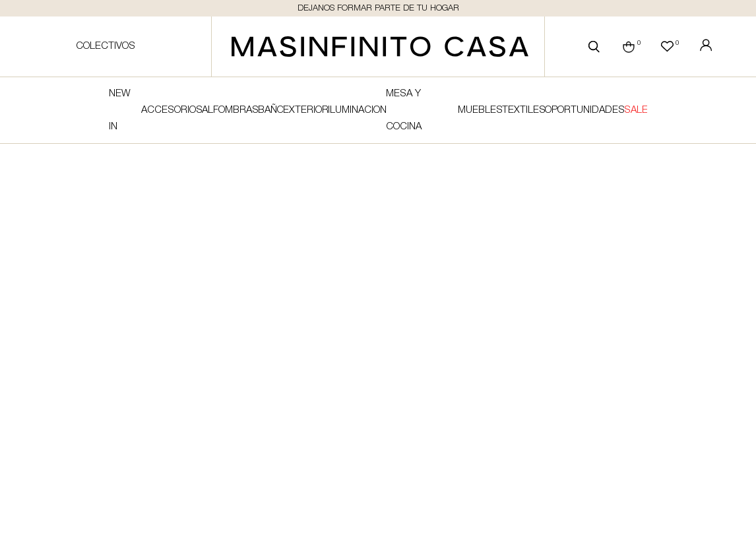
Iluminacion (357, 110)
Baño (270, 110)
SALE (636, 110)
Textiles (523, 110)
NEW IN (120, 110)
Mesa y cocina (404, 110)
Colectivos (106, 46)
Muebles (480, 110)
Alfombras (230, 110)
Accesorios (172, 110)
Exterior (305, 110)
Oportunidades (584, 110)
